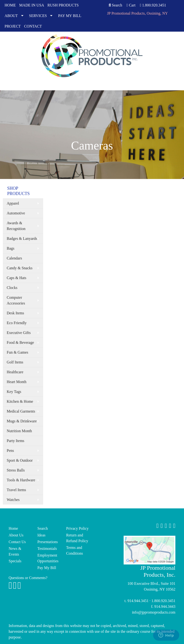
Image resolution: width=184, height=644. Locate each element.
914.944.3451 (138, 601)
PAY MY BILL (70, 16)
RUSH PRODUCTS (63, 5)
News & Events (15, 551)
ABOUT (11, 16)
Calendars (14, 258)
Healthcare (15, 372)
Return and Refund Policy (77, 538)
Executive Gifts (19, 333)
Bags (11, 248)
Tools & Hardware (21, 480)
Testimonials (47, 549)
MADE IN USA (32, 5)
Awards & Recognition (16, 226)
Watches (13, 500)
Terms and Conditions (75, 550)
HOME (10, 5)
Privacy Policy (77, 528)
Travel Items (16, 490)
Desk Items (15, 313)
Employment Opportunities (48, 558)
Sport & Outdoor (20, 460)
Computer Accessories (16, 300)
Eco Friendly (17, 323)
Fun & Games (17, 352)
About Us (16, 535)
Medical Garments (21, 411)
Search (115, 5)
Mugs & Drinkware (22, 421)
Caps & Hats (17, 278)
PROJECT (13, 26)
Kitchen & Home (20, 401)
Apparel (13, 203)
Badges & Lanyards (22, 239)
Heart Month (17, 382)
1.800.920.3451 (153, 5)
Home (13, 528)
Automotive (16, 213)
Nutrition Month (19, 431)
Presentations (48, 542)
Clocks (12, 288)
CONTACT (33, 26)
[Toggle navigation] (6, 85)
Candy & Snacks (20, 268)
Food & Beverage (20, 342)
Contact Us (17, 542)
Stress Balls (16, 470)
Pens (10, 451)
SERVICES (38, 16)
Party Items (15, 441)
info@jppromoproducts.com (154, 612)
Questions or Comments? (28, 578)
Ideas (41, 535)
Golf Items (15, 362)
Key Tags (14, 392)
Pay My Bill (47, 568)
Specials (15, 561)
